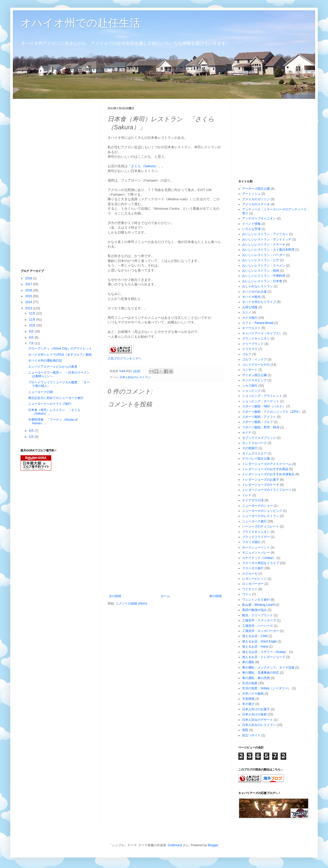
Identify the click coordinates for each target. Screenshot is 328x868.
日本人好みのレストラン (135, 377)
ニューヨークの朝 (40, 392)
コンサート (250, 370)
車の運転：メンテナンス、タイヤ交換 (268, 668)
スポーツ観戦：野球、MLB (261, 427)
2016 (29, 290)
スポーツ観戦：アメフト (259, 417)
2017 (29, 284)
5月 (32, 437)
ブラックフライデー (256, 537)
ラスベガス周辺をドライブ (261, 563)
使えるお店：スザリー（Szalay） (265, 652)
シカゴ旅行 (250, 386)
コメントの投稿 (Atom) (131, 604)
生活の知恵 (250, 683)
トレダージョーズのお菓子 (261, 480)
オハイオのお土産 (254, 292)
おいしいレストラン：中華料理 (264, 276)
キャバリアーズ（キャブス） (262, 333)
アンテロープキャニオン (259, 218)
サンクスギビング (254, 380)
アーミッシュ (251, 194)
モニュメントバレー (256, 553)
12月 (33, 313)
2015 (29, 296)
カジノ (247, 312)
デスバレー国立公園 (256, 459)
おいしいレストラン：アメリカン (265, 234)
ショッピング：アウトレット (262, 396)
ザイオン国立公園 (254, 375)
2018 (29, 278)
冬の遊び (248, 704)
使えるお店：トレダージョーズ (264, 657)
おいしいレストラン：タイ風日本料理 (268, 250)
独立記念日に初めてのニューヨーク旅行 (56, 398)
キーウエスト (251, 328)
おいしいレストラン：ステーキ (264, 245)
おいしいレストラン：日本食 (262, 281)
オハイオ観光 (251, 297)
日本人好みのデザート (258, 720)
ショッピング (251, 391)
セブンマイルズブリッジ (259, 438)
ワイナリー (250, 589)
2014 (29, 302)
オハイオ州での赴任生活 (80, 23)
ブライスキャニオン (256, 532)
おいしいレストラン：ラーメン (264, 266)
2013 (29, 308)
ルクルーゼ (250, 574)
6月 (32, 431)
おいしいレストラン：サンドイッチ (267, 239)
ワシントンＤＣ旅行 (256, 600)
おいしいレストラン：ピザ (261, 260)
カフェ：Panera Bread (258, 323)
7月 (32, 343)
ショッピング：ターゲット (261, 401)
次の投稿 (115, 596)
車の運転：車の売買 (256, 678)
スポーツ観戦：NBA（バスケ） (264, 406)
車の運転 (248, 662)
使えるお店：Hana (255, 647)
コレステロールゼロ (256, 365)
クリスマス (250, 349)
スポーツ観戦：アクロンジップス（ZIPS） (272, 412)
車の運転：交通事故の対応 (261, 673)
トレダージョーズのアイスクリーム (267, 464)
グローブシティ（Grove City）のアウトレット (60, 348)
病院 (245, 730)
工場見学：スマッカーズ (259, 620)
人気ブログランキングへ (125, 358)
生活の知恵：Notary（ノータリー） (267, 688)
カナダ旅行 (250, 318)
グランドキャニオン (256, 338)
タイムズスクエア (254, 453)
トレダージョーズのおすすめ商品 (265, 469)
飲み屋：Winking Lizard (258, 605)
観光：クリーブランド (258, 615)
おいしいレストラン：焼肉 (261, 271)
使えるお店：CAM (255, 636)
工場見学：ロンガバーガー (261, 631)
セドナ (247, 432)
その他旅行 (250, 448)
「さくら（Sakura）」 (145, 166)
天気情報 (248, 699)
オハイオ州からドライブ (259, 302)
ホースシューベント (256, 547)
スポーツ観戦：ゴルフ (258, 422)
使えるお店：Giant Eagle (259, 641)
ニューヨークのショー (258, 506)
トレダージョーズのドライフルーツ (267, 490)
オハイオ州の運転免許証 (45, 361)
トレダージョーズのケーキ (261, 485)
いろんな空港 (251, 229)
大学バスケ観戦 (253, 694)
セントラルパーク (254, 443)
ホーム (165, 596)
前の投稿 (216, 596)
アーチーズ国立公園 (256, 189)
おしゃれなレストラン (258, 286)
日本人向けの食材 (254, 714)
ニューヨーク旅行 (254, 521)
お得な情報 (250, 307)
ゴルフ (247, 354)
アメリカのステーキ (256, 204)
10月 (33, 325)
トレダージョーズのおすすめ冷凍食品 (268, 474)
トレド (247, 495)
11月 (33, 320)
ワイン (247, 594)
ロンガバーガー (253, 584)
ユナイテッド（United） (259, 558)
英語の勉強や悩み (254, 610)
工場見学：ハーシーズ (258, 626)
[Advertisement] (165, 556)
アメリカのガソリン (256, 199)
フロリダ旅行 (251, 542)
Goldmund (175, 845)
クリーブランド (253, 344)
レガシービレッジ (254, 579)
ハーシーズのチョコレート (261, 526)
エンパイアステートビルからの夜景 (53, 367)
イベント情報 (251, 224)
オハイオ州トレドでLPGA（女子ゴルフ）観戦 (60, 355)
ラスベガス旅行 (253, 568)
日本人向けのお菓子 (256, 709)
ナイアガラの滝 (253, 500)
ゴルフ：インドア (254, 359)
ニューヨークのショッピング (262, 511)
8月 (32, 337)
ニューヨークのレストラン (261, 516)
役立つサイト (251, 735)
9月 (32, 331)
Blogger (213, 845)
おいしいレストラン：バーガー (264, 255)
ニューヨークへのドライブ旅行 (50, 404)
